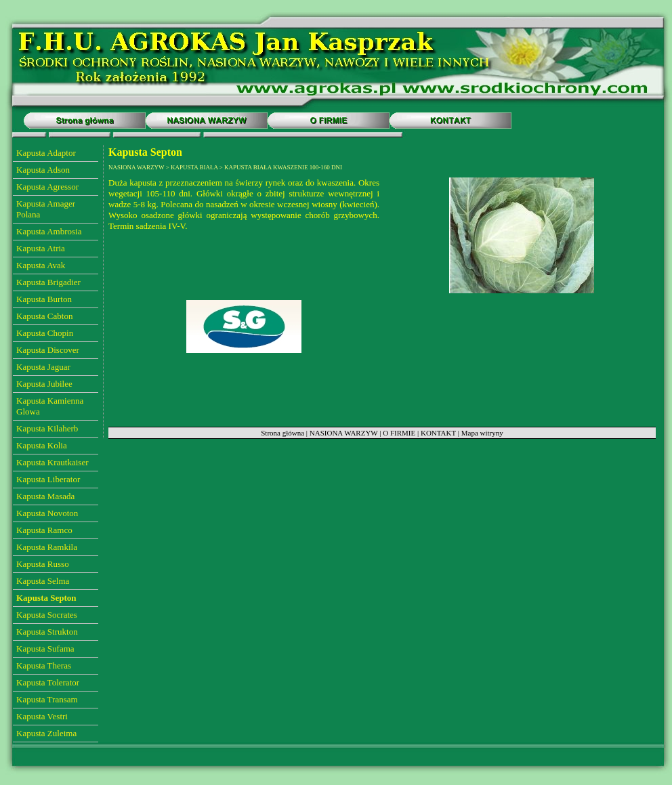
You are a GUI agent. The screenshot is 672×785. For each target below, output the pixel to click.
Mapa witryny (482, 433)
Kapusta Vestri (42, 716)
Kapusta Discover (48, 350)
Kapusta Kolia (42, 445)
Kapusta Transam (47, 699)
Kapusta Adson (43, 170)
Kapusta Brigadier (48, 282)
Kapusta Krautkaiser (52, 462)
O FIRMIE (399, 433)
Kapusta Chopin (45, 333)
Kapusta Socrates (47, 615)
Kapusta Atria (41, 248)
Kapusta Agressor (47, 187)
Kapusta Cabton (44, 316)
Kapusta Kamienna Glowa (50, 406)
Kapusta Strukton (47, 632)
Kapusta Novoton (47, 513)
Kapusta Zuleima (46, 733)
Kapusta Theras (44, 665)
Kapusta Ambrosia (49, 231)
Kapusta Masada (45, 496)
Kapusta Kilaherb (47, 428)
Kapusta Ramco (44, 530)
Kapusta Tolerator (48, 682)
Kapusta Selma (43, 581)
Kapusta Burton (44, 299)
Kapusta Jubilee (44, 384)
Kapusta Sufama (45, 649)
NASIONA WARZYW (344, 433)
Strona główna (282, 433)
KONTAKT (438, 433)
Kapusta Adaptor (46, 153)
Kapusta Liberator (48, 479)
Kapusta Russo (43, 564)
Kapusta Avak (41, 265)
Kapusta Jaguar (43, 367)
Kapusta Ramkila (47, 547)
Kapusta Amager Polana (46, 209)
